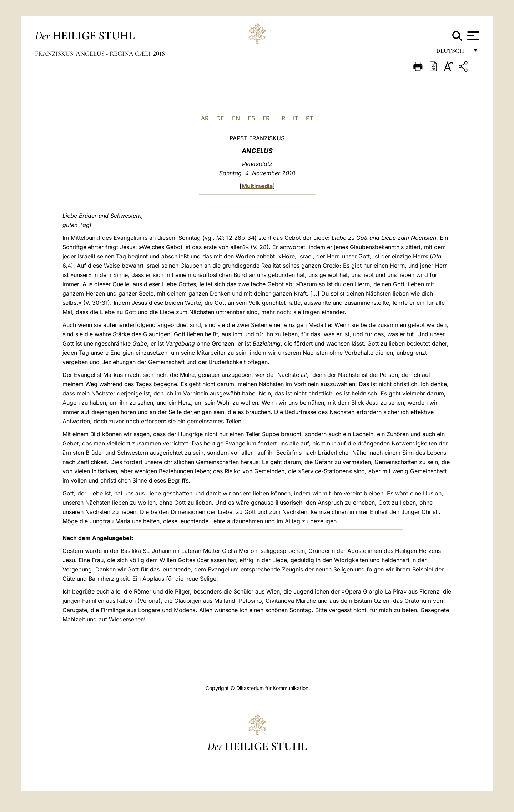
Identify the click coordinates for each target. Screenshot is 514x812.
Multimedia (257, 186)
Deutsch (452, 53)
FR (266, 118)
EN (236, 118)
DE (220, 118)
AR (205, 118)
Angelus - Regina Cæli (114, 54)
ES (251, 118)
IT (296, 118)
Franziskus (55, 54)
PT (309, 118)
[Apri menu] (472, 36)
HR (281, 118)
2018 (159, 54)
